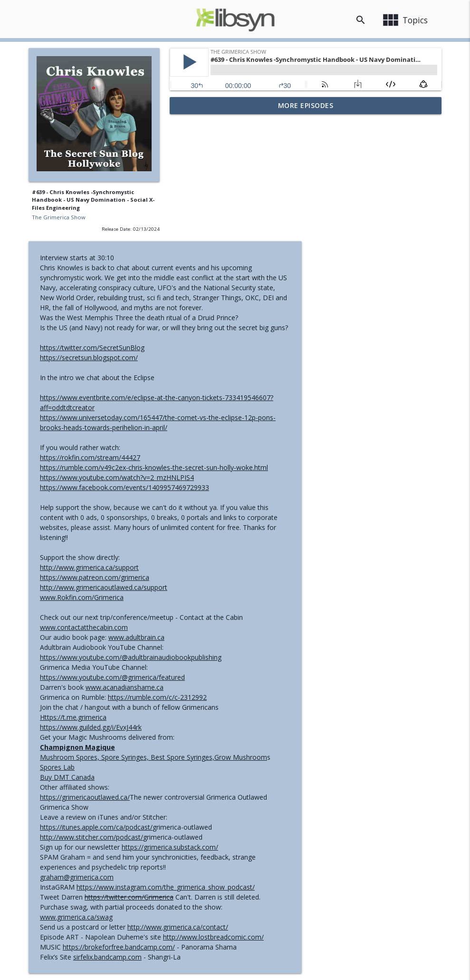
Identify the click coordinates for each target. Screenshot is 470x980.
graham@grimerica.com (218, 753)
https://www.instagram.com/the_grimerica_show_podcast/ (307, 763)
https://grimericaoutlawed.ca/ (226, 673)
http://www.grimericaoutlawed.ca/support (245, 464)
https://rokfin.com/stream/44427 (231, 334)
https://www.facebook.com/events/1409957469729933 (266, 364)
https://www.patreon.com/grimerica (236, 454)
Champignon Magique (219, 623)
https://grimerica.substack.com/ (311, 723)
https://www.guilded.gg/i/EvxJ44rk (232, 603)
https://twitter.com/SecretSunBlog (233, 224)
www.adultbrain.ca (278, 514)
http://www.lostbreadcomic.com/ (355, 813)
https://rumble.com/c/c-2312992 (298, 573)
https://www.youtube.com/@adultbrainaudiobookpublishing (272, 534)
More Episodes (306, 105)
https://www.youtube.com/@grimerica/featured (254, 554)
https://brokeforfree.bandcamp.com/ (260, 823)
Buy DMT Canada (208, 653)
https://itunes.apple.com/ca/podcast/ (237, 703)
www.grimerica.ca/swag (217, 793)
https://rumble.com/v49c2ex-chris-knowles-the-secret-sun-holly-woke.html (295, 344)
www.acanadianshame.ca (266, 563)
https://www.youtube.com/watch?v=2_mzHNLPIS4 (258, 354)
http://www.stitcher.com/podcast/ (233, 713)
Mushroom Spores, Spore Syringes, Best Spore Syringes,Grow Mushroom (295, 633)
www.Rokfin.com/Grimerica (223, 474)
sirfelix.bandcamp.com (249, 833)
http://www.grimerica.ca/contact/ (319, 803)
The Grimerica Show (59, 217)
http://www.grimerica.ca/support (230, 444)
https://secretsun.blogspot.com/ (230, 234)
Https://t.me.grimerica (214, 593)
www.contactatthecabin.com (225, 504)
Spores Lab (198, 643)
